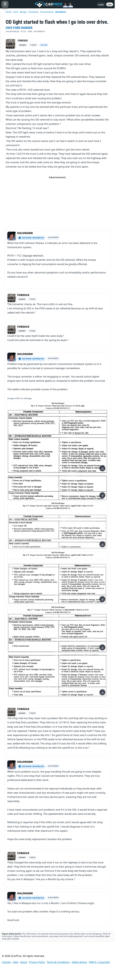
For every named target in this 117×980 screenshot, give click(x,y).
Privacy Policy (37, 962)
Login (101, 4)
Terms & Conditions (58, 962)
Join (110, 4)
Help (16, 962)
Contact (6, 962)
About (24, 962)
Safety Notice (79, 962)
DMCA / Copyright (100, 962)
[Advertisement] (57, 201)
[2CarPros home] (53, 4)
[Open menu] (5, 4)
